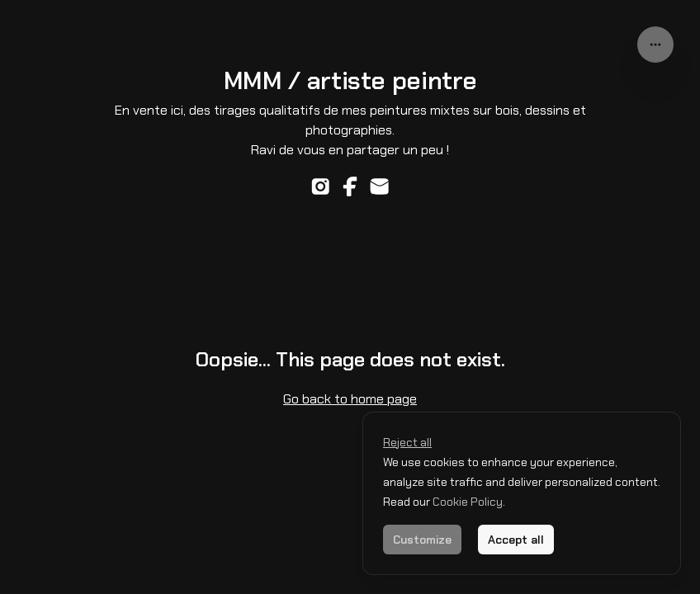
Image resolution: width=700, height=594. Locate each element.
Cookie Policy (466, 502)
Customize (422, 540)
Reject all (407, 442)
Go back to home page (350, 399)
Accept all (516, 540)
